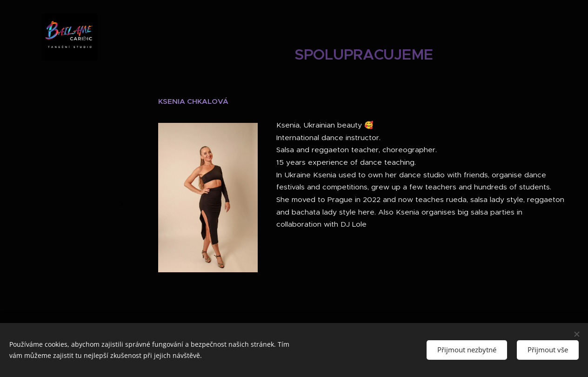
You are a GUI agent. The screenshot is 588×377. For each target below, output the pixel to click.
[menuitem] (70, 159)
